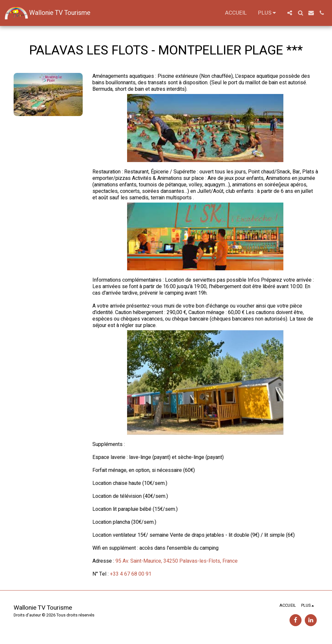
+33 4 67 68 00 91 (131, 574)
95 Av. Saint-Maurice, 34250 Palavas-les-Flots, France (177, 561)
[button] (290, 13)
